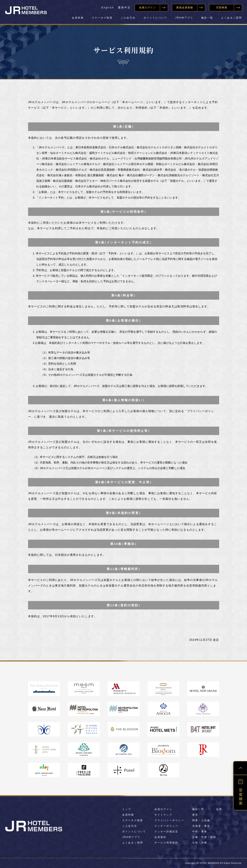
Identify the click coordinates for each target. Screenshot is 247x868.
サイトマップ (163, 815)
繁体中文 (124, 7)
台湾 (219, 809)
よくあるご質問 (232, 18)
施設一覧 (207, 18)
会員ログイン (163, 809)
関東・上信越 (201, 820)
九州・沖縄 (200, 843)
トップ (127, 809)
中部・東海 (200, 832)
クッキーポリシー (166, 826)
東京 (195, 815)
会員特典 (78, 18)
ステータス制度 (102, 18)
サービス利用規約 (166, 843)
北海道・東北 (201, 826)
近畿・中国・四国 (204, 837)
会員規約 (160, 837)
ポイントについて (155, 18)
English (108, 7)
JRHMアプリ (184, 18)
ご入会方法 (128, 18)
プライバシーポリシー (169, 820)
